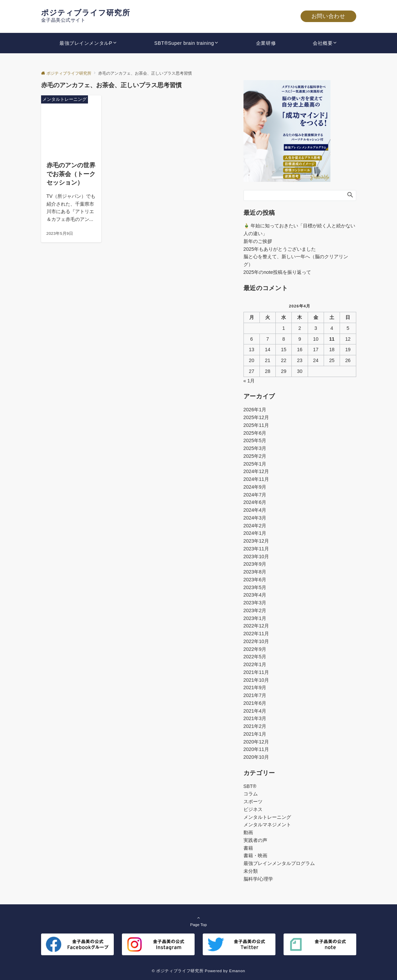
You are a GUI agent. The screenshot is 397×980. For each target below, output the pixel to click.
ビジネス (253, 809)
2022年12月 (256, 626)
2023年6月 (255, 580)
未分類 (251, 871)
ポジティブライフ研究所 (86, 13)
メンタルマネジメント (267, 825)
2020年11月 (256, 749)
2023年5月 (255, 587)
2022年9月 (255, 649)
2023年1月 (255, 618)
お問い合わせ (328, 16)
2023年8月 (255, 572)
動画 (248, 832)
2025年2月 (255, 456)
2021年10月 (256, 680)
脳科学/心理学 (258, 879)
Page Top (199, 921)
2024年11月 (256, 479)
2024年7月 (255, 495)
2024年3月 (255, 518)
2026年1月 (255, 410)
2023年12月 (256, 541)
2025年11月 (256, 425)
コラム (251, 794)
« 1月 (249, 381)
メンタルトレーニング (267, 817)
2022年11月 (256, 634)
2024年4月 (255, 510)
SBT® (250, 786)
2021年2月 (255, 726)
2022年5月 (255, 657)
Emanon (237, 971)
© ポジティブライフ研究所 (178, 971)
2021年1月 (255, 734)
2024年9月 (255, 487)
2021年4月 (255, 711)
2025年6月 (255, 433)
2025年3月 (255, 448)
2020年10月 (256, 757)
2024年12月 (256, 471)
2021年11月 (256, 672)
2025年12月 (256, 417)
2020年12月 (256, 742)
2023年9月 (255, 564)
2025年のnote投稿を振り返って (277, 272)
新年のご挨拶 (258, 241)
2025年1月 (255, 464)
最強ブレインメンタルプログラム (279, 863)
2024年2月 (255, 526)
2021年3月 (255, 718)
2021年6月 (255, 703)
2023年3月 (255, 603)
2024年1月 (255, 533)
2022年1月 (255, 664)
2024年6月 (255, 502)
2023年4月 (255, 595)
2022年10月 (256, 641)
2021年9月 (255, 687)
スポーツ (253, 802)
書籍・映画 (255, 855)
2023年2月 (255, 610)
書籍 (248, 848)
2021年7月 (255, 695)
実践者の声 (255, 840)
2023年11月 (256, 549)
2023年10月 (256, 557)
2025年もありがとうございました (280, 249)
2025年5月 (255, 440)
